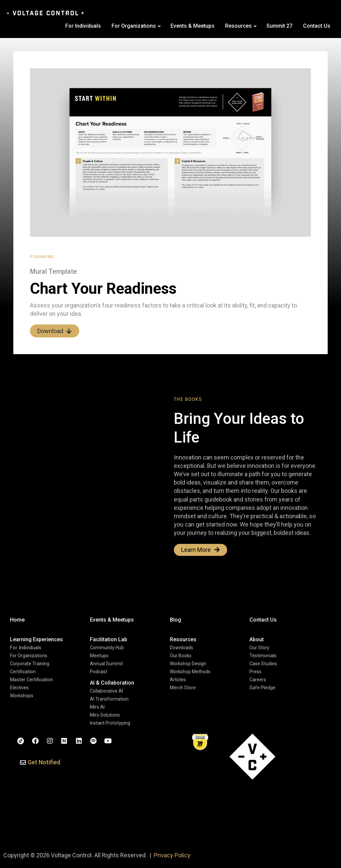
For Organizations (134, 26)
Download (55, 331)
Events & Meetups (192, 26)
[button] (40, 763)
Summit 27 (279, 26)
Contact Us (317, 26)
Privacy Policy (172, 855)
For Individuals (83, 26)
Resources (238, 26)
